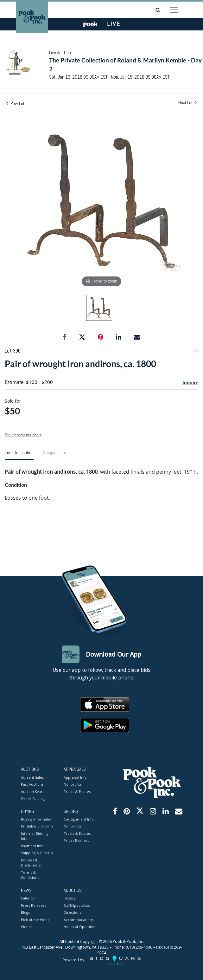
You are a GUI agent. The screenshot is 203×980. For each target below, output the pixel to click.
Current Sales (32, 777)
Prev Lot (15, 103)
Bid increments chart (23, 435)
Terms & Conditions (30, 875)
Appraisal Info (75, 777)
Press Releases (33, 905)
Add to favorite (194, 351)
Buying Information (37, 819)
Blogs (25, 912)
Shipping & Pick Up (37, 853)
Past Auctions (32, 784)
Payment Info (32, 846)
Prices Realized (77, 840)
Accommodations (79, 920)
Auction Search (34, 792)
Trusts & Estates (77, 792)
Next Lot (187, 103)
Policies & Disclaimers (31, 863)
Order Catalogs (34, 798)
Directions (72, 912)
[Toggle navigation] (174, 10)
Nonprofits (73, 784)
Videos (27, 927)
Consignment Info (79, 819)
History (70, 898)
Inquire (190, 382)
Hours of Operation (80, 927)
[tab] (19, 455)
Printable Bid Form (37, 826)
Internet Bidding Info (35, 836)
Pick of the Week (35, 920)
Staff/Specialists (77, 905)
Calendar (29, 898)
